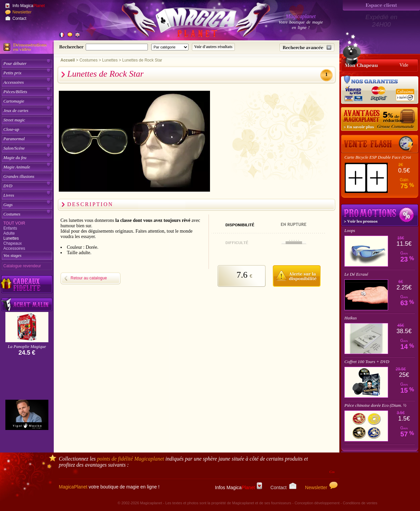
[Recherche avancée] (307, 47)
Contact (19, 18)
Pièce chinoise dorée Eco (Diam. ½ (375, 405)
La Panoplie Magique (27, 346)
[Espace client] (381, 5)
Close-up (11, 129)
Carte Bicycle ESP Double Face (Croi (378, 157)
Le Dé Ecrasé (356, 274)
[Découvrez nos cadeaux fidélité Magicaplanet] (27, 284)
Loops (350, 230)
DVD (8, 186)
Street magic (14, 120)
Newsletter (22, 12)
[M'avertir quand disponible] (297, 275)
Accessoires (14, 82)
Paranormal (14, 139)
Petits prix (12, 73)
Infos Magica (239, 487)
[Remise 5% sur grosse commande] (380, 119)
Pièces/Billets (15, 92)
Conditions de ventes (360, 503)
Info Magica (29, 6)
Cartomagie (14, 101)
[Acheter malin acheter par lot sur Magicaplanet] (27, 304)
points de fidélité (131, 459)
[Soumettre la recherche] (213, 47)
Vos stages (12, 255)
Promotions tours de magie (380, 215)
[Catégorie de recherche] (170, 47)
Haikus (351, 318)
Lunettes (11, 238)
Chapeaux (13, 243)
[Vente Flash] (380, 144)
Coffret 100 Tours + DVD (367, 362)
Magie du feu (15, 158)
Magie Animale (17, 167)
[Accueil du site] (188, 22)
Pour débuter (15, 63)
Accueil (68, 60)
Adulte (9, 233)
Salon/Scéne (14, 148)
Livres (9, 195)
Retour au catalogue (89, 278)
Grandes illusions (19, 176)
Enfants (10, 228)
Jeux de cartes (16, 110)
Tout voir (14, 223)
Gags (8, 205)
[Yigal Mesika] (27, 415)
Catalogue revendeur (22, 266)
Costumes (12, 214)
